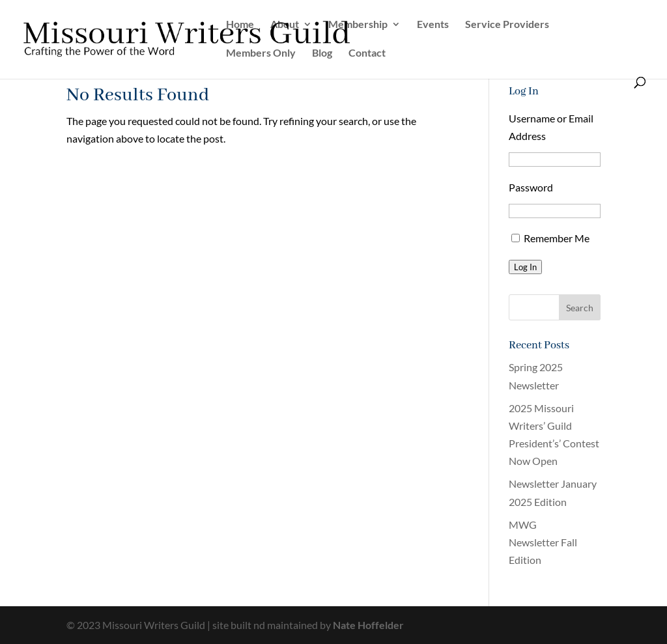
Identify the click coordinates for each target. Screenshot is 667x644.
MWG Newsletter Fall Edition (543, 542)
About (285, 25)
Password (531, 187)
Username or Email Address (551, 127)
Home (240, 25)
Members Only (261, 53)
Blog (322, 53)
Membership (358, 25)
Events (433, 25)
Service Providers (507, 25)
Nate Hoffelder (368, 625)
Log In (525, 267)
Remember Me (557, 238)
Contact (367, 53)
